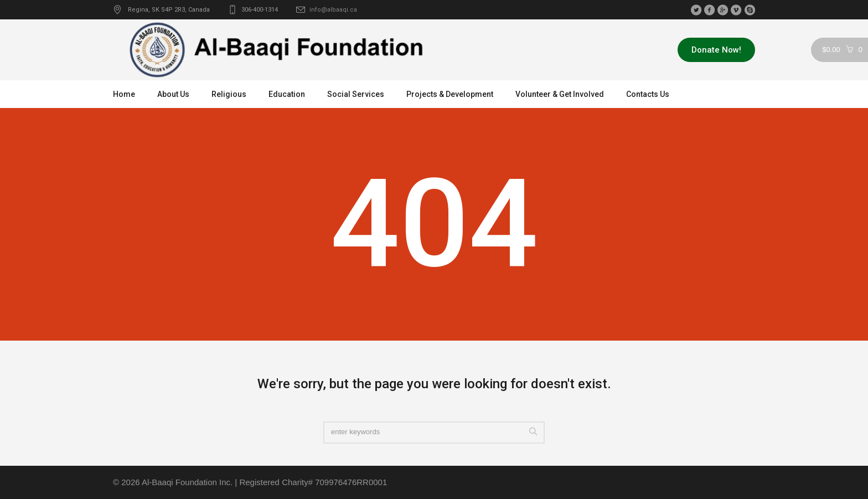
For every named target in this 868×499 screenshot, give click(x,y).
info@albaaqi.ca (333, 10)
